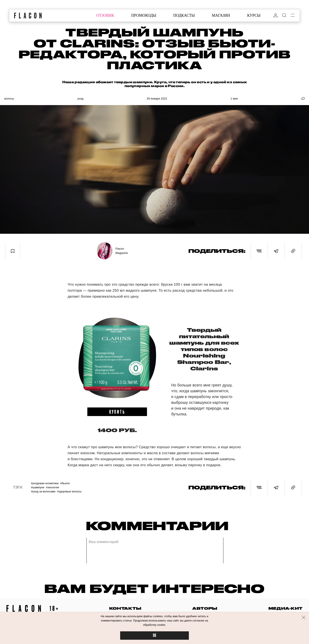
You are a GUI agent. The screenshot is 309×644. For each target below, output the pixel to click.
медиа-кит (286, 608)
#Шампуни (38, 487)
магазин (221, 15)
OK (154, 636)
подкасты (184, 15)
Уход (80, 99)
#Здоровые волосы (69, 491)
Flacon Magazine (122, 251)
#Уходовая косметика (45, 483)
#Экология (52, 487)
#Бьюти (65, 483)
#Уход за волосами (43, 491)
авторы (205, 608)
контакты (125, 608)
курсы (254, 15)
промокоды (144, 15)
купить (117, 412)
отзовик (105, 15)
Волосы (9, 99)
